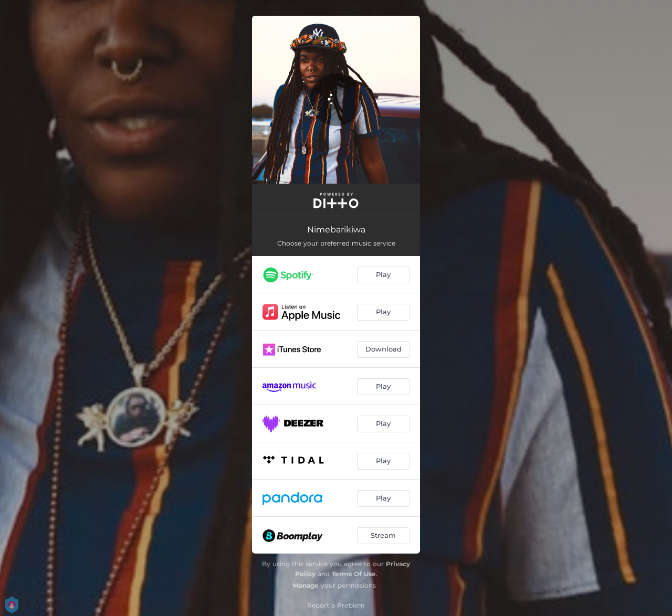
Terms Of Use (354, 574)
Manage (306, 585)
